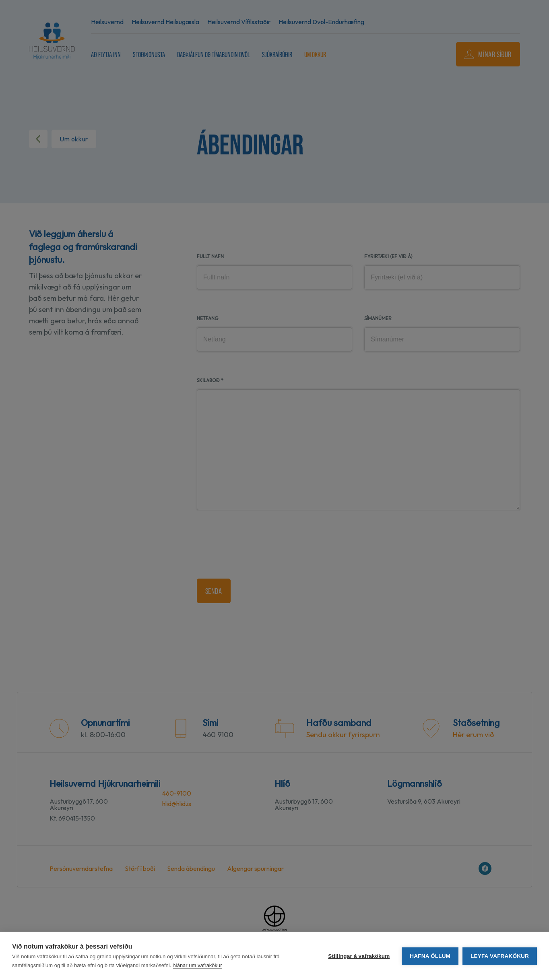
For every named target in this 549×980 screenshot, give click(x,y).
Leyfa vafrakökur (500, 956)
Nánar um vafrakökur (197, 965)
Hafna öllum (430, 956)
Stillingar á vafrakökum (359, 956)
